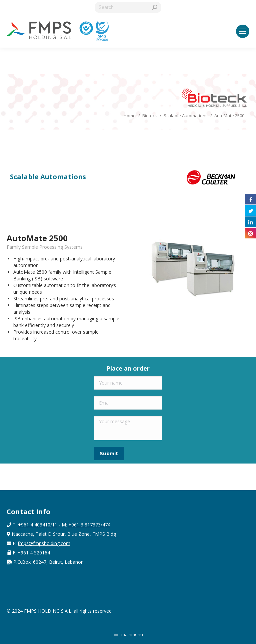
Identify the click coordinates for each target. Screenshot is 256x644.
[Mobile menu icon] (243, 31)
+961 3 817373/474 (89, 525)
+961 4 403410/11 (38, 525)
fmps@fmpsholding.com (44, 543)
